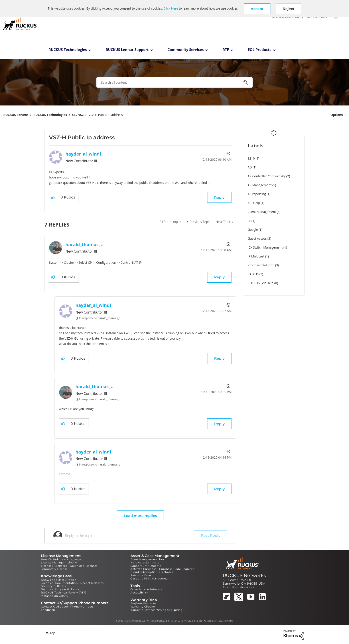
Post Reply (211, 536)
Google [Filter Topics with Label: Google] (253, 230)
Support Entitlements (146, 566)
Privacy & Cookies (193, 621)
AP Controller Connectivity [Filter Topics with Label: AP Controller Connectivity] (267, 176)
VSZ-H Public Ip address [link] (106, 115)
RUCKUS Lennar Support (127, 50)
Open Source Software (146, 589)
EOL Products (260, 50)
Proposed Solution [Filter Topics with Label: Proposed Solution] (261, 265)
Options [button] (337, 115)
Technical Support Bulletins (60, 589)
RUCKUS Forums (16, 115)
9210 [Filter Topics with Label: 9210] (251, 158)
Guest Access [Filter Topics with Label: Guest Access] (257, 238)
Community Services (186, 50)
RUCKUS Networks (244, 575)
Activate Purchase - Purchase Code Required (162, 569)
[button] (257, 9)
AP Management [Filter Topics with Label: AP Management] (260, 185)
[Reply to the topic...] (129, 536)
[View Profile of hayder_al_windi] (83, 154)
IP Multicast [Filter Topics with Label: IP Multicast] (256, 256)
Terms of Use (175, 621)
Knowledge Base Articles (59, 580)
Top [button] (52, 633)
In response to (100, 318)
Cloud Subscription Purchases (152, 572)
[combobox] (174, 82)
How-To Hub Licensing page (61, 559)
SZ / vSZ (78, 115)
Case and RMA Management (150, 578)
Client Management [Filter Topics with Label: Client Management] (262, 212)
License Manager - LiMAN (59, 562)
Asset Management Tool (147, 559)
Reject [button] (289, 9)
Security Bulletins (53, 586)
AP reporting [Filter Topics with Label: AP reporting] (257, 194)
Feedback (48, 610)
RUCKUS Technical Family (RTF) (64, 592)
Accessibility (139, 592)
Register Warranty (143, 603)
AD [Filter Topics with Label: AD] (250, 167)
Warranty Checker (143, 607)
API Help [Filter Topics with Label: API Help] (254, 203)
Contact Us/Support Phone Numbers (67, 607)
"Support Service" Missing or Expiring (156, 610)
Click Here (171, 8)
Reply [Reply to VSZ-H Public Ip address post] (219, 197)
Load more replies (140, 516)
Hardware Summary (145, 562)
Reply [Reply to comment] (219, 277)
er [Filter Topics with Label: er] (249, 221)
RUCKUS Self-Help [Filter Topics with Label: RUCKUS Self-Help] (261, 283)
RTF (226, 50)
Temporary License (54, 569)
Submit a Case (141, 575)
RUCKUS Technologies (68, 50)
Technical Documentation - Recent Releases (72, 583)
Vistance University (55, 596)
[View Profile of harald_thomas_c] (84, 244)
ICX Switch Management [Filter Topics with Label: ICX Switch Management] (265, 247)
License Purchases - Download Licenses (69, 566)
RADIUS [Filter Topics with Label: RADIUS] (253, 274)
